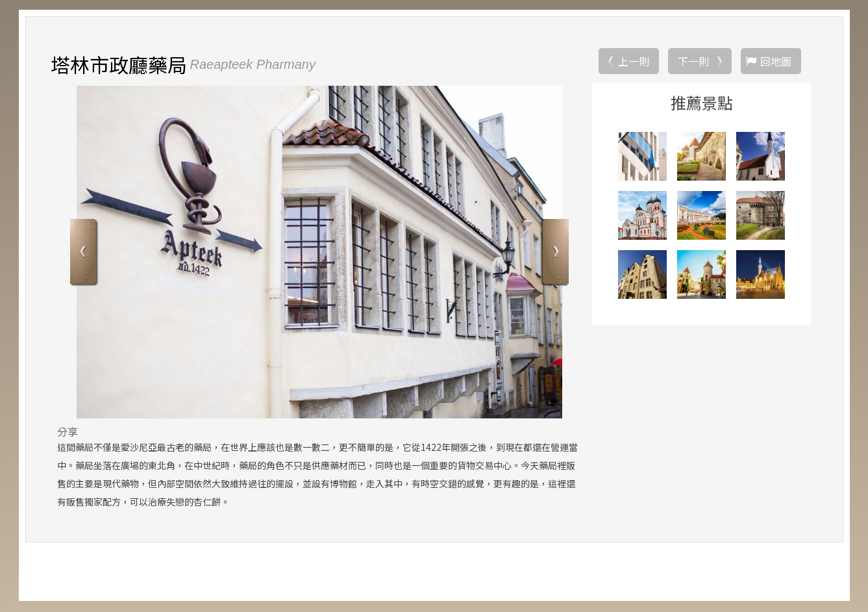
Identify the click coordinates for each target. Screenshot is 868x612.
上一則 (634, 62)
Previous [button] (85, 254)
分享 (68, 432)
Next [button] (554, 254)
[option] (320, 253)
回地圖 (776, 62)
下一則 (693, 62)
